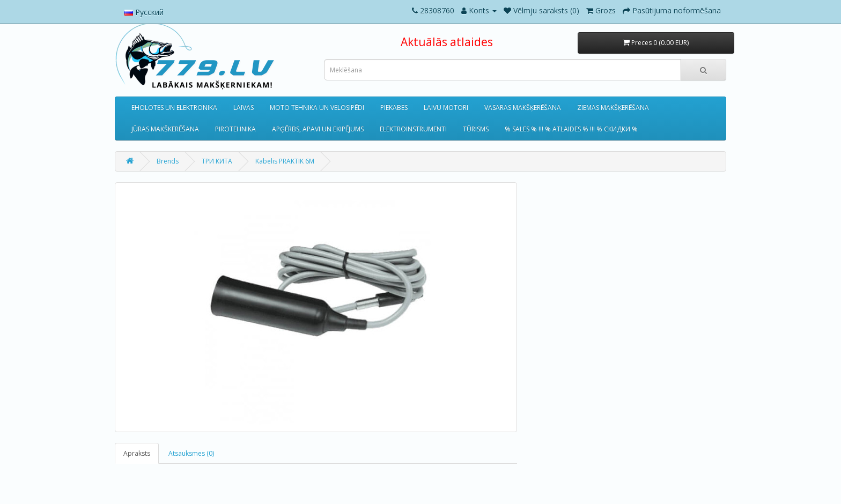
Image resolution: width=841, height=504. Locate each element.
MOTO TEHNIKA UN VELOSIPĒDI (317, 108)
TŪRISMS (476, 129)
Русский (144, 12)
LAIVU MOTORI (446, 108)
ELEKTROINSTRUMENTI (413, 129)
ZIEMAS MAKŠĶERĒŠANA (613, 108)
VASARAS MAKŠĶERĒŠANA (523, 108)
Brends (168, 161)
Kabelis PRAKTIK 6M (285, 161)
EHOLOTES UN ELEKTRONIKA (174, 108)
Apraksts (137, 453)
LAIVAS (244, 108)
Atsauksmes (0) (191, 453)
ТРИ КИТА (217, 161)
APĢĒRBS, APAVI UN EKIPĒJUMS (318, 129)
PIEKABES (394, 108)
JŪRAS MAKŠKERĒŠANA (165, 129)
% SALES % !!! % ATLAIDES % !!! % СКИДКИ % (571, 129)
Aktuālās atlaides (447, 42)
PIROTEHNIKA (235, 129)
